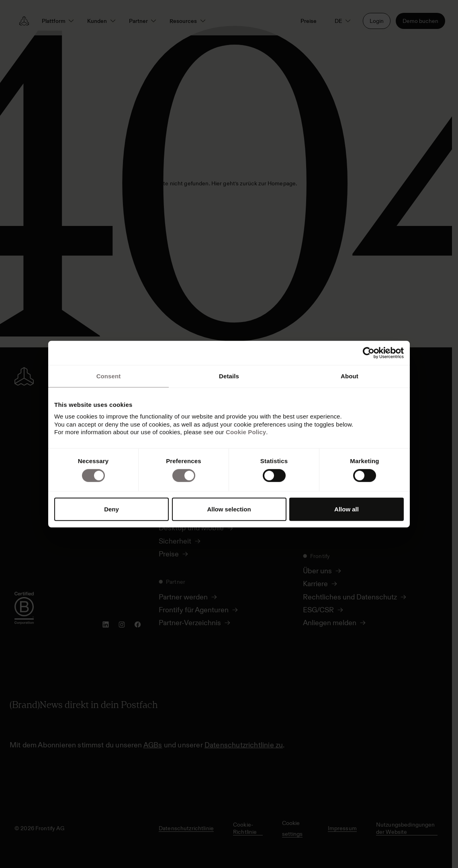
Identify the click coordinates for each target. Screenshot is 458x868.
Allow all (347, 509)
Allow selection (229, 509)
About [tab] (350, 376)
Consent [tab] (109, 376)
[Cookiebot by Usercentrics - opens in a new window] (369, 353)
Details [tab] (229, 376)
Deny (111, 509)
